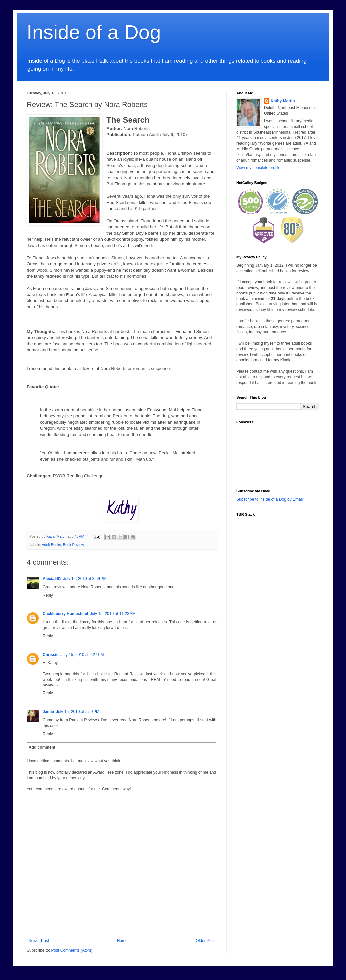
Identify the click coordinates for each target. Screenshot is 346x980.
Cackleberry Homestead (65, 614)
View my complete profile (258, 168)
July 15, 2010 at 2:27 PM (82, 655)
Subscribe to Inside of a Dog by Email (269, 499)
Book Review (73, 545)
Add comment (42, 747)
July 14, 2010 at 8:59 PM (85, 579)
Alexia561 (52, 579)
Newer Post (39, 941)
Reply (48, 595)
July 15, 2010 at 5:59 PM (78, 712)
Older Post (205, 941)
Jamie (48, 712)
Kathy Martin (283, 101)
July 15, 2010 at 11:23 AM (113, 614)
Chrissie (50, 655)
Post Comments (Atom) (72, 950)
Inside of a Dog (94, 32)
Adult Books (51, 545)
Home (122, 941)
